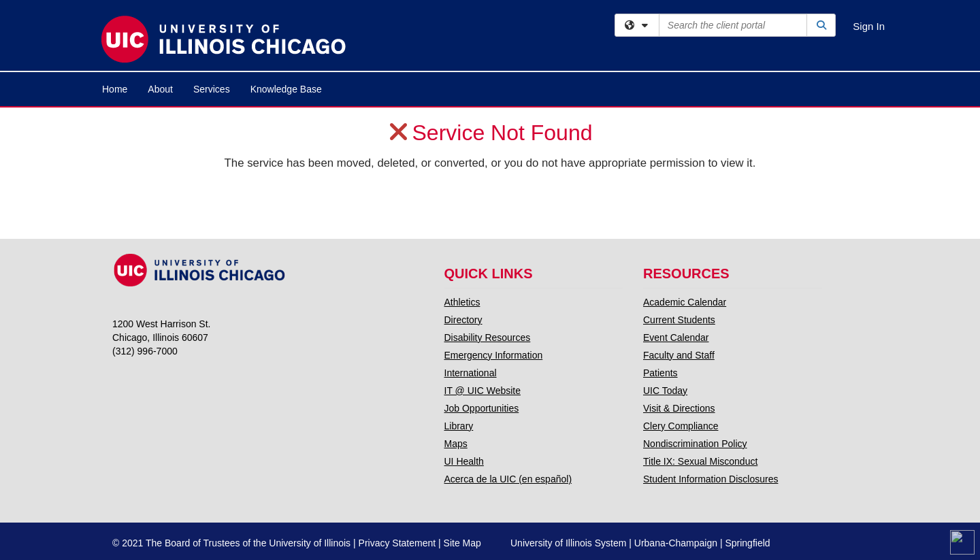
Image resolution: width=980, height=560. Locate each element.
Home (115, 89)
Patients (660, 373)
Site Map (462, 543)
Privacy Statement (397, 543)
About (160, 89)
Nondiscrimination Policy (695, 444)
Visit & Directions (679, 408)
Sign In (869, 26)
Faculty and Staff (679, 355)
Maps (456, 444)
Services (212, 89)
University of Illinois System (568, 543)
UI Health (464, 461)
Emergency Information (494, 355)
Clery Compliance (681, 426)
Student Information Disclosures (710, 479)
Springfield (747, 543)
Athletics (462, 302)
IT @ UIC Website (483, 391)
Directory (463, 320)
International (471, 373)
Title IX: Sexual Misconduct (700, 461)
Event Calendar (676, 337)
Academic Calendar (685, 302)
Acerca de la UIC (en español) (508, 479)
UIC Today (665, 391)
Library (459, 426)
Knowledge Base (286, 89)
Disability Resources (488, 337)
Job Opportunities (482, 408)
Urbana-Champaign (676, 543)
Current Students (679, 320)
